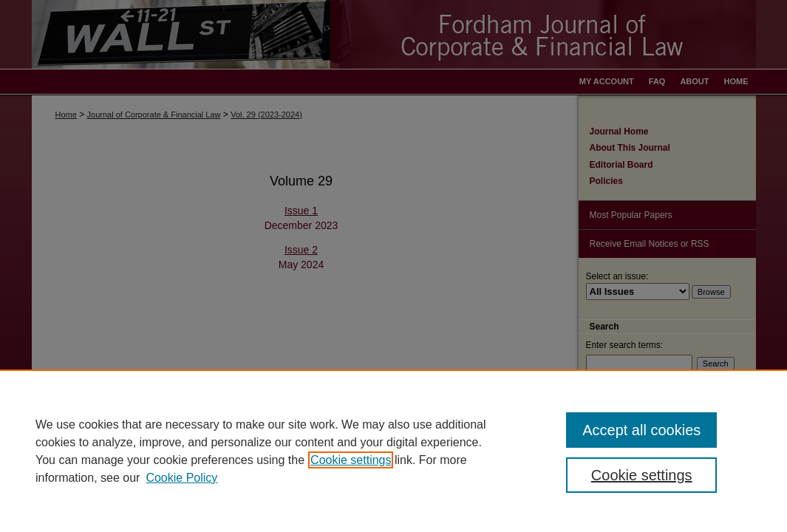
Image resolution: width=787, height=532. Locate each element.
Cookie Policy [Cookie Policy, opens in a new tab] (181, 478)
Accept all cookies (641, 430)
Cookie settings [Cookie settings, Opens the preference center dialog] (642, 475)
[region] (393, 451)
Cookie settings (351, 460)
